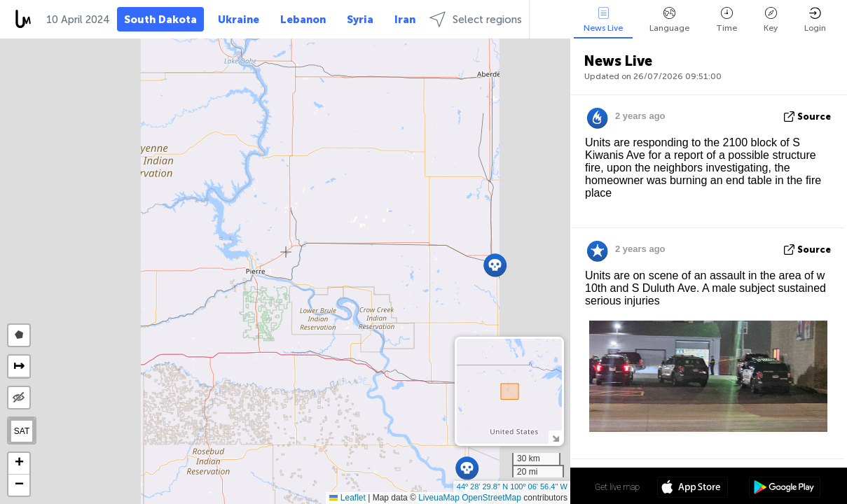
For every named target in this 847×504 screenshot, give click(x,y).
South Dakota (160, 20)
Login (815, 20)
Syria (360, 20)
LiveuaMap (439, 498)
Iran (405, 20)
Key (771, 20)
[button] (495, 265)
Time (727, 20)
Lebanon (303, 20)
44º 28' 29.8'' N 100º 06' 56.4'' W (512, 486)
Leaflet (347, 498)
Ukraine (239, 20)
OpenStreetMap (491, 498)
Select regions (476, 19)
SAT (22, 431)
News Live (603, 20)
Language (669, 20)
